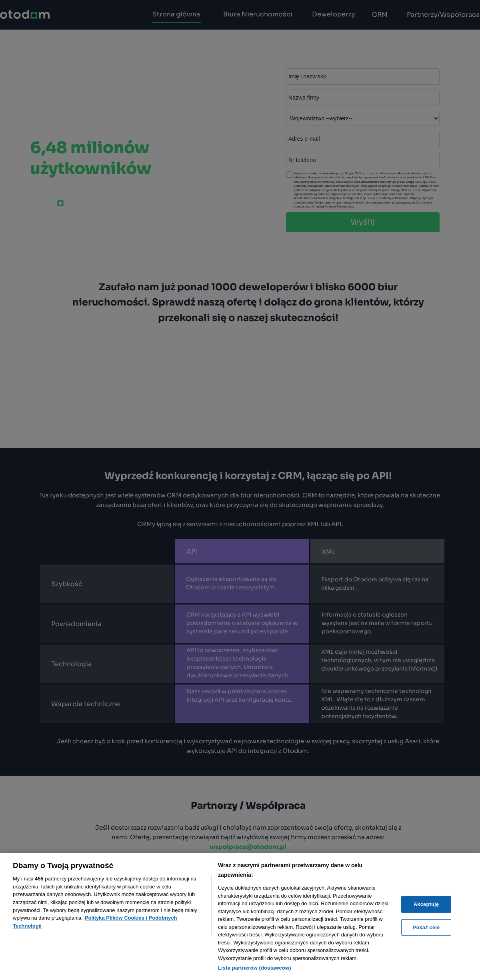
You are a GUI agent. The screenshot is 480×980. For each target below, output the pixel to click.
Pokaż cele (426, 927)
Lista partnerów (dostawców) (255, 968)
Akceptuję (426, 904)
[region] (240, 916)
